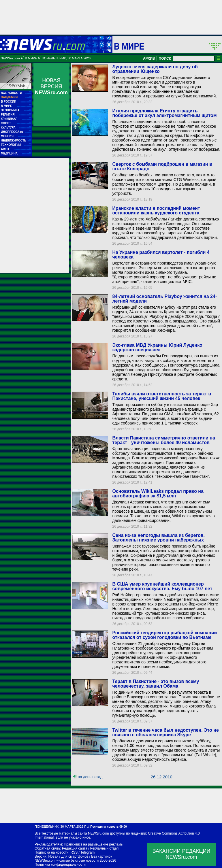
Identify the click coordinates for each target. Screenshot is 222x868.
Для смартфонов (75, 856)
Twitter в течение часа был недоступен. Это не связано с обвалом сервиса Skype (165, 732)
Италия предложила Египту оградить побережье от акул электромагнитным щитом (164, 113)
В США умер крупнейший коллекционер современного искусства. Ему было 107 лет (162, 586)
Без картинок (101, 856)
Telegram (88, 852)
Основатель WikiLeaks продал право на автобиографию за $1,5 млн (158, 494)
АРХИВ (149, 59)
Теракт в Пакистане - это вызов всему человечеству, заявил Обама (156, 684)
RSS (74, 852)
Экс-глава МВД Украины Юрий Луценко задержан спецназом (157, 347)
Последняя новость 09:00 (108, 827)
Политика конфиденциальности (60, 865)
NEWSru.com (10, 58)
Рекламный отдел (105, 848)
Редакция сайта (75, 848)
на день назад (90, 777)
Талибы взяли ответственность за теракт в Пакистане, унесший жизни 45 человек (162, 396)
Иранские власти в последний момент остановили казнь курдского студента (156, 211)
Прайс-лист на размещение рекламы (94, 844)
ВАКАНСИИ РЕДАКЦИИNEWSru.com (181, 854)
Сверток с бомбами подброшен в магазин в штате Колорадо (162, 166)
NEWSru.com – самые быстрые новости (67, 861)
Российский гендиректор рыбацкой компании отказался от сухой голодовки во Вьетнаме (164, 635)
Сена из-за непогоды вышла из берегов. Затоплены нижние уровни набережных (158, 538)
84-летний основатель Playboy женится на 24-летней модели (164, 299)
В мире (129, 46)
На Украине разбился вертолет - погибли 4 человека (161, 255)
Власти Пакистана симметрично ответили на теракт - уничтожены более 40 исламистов (163, 440)
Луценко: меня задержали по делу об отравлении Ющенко (155, 69)
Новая (53, 856)
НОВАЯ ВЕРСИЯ (51, 86)
